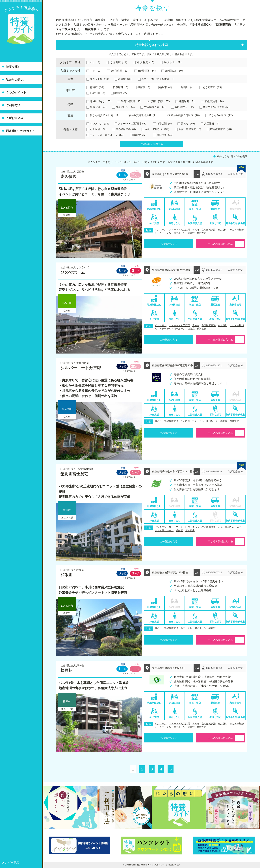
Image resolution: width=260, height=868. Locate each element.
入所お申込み (15, 118)
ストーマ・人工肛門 (179, 230)
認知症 (191, 233)
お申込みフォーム (127, 34)
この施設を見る (169, 244)
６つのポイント (16, 92)
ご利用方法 (13, 105)
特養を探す (13, 67)
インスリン (161, 230)
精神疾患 (201, 233)
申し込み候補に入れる (220, 244)
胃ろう (196, 230)
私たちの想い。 (16, 80)
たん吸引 (223, 230)
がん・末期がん (226, 527)
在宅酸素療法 (209, 230)
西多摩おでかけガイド (20, 131)
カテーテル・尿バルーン (172, 233)
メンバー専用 (10, 862)
